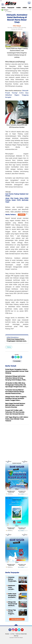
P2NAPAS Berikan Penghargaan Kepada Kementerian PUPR (12, 579)
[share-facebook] (13, 357)
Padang (9, 347)
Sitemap (16, 636)
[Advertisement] (16, 442)
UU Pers (12, 634)
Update (22, 215)
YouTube (23, 631)
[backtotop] (16, 626)
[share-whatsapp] (18, 357)
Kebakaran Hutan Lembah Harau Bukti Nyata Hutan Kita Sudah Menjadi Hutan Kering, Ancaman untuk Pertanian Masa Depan (13, 587)
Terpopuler (11, 8)
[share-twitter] (16, 357)
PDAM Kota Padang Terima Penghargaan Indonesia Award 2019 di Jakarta (17, 340)
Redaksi (7, 634)
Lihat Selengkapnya (17, 619)
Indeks (18, 8)
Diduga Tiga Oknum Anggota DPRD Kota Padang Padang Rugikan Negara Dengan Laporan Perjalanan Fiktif (12, 612)
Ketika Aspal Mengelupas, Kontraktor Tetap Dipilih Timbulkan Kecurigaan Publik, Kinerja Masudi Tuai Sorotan (12, 596)
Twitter (20, 631)
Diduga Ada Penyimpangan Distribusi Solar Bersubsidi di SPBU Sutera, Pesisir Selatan (13, 604)
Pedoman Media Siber (21, 634)
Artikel (25, 8)
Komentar (17, 361)
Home (3, 8)
